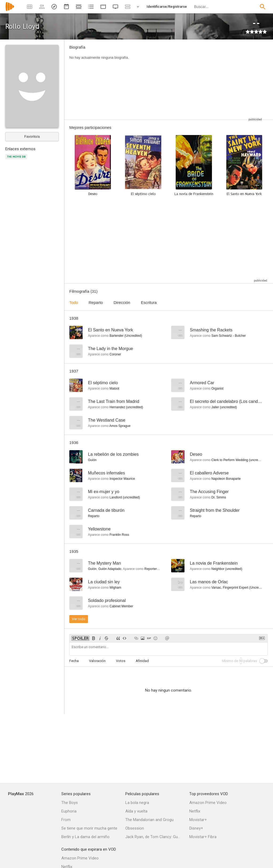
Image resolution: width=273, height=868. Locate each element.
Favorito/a (32, 136)
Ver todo (79, 619)
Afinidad (142, 661)
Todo (74, 302)
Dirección (122, 302)
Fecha (74, 661)
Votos (121, 661)
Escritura (149, 302)
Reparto (96, 302)
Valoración (97, 661)
